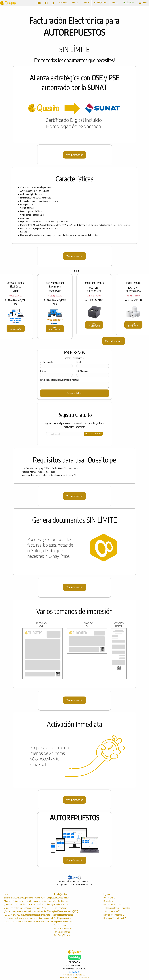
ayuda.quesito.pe (112, 911)
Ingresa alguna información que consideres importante (59, 380)
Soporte (86, 3)
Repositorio (108, 901)
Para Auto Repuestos (63, 928)
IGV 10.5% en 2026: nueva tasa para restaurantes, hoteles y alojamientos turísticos (26, 915)
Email (79, 362)
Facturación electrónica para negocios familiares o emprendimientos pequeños (26, 918)
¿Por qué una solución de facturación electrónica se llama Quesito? (26, 904)
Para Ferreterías (60, 908)
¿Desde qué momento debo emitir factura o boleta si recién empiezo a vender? (26, 922)
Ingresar (115, 3)
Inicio (6, 894)
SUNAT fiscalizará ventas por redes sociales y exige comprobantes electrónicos (26, 898)
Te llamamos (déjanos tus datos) (117, 908)
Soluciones (63, 3)
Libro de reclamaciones (114, 915)
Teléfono (43, 371)
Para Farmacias (60, 911)
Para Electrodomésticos (64, 922)
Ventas (75, 3)
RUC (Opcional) (82, 371)
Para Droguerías (60, 915)
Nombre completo (46, 362)
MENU (143, 3)
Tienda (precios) (101, 3)
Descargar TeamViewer (115, 918)
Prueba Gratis (129, 3)
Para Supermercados (62, 918)
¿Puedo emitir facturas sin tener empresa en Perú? (25, 908)
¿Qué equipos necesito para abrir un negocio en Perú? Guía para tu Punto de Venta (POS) (26, 911)
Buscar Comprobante (112, 904)
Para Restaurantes (62, 901)
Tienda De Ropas (61, 904)
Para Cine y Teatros (62, 935)
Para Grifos (58, 898)
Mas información (75, 155)
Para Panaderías (60, 925)
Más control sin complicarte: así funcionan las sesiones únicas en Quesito (26, 901)
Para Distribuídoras (62, 932)
